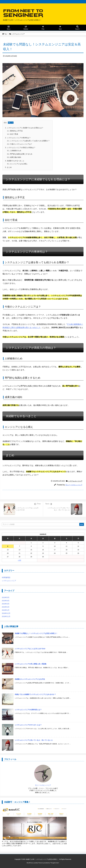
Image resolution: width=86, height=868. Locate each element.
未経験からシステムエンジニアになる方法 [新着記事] (30, 679)
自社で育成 (13, 134)
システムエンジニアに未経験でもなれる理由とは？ (24, 128)
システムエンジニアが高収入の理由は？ (20, 148)
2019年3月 (6, 604)
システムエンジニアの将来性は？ (18, 138)
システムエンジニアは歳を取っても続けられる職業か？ (28, 141)
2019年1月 (6, 610)
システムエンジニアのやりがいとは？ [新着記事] (28, 725)
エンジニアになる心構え (17, 164)
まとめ (8, 167)
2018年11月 (6, 616)
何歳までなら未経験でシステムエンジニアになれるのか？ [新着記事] (35, 694)
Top (5, 34)
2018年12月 (6, 613)
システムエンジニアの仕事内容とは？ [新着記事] (28, 710)
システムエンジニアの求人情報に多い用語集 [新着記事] (31, 664)
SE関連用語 (6, 577)
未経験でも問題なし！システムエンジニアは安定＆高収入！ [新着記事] (36, 633)
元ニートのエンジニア (74, 485)
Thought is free (54, 863)
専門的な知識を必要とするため (20, 154)
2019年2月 (6, 607)
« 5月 (20, 560)
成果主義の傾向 (14, 157)
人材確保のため (14, 151)
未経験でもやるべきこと (15, 161)
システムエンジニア (18, 34)
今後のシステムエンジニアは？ (20, 144)
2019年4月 (6, 601)
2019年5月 (6, 597)
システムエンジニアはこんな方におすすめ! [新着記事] (30, 649)
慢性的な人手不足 (15, 131)
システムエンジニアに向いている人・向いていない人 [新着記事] (34, 740)
